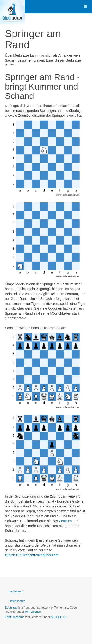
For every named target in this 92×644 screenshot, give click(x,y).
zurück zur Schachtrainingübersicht (32, 555)
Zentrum (65, 521)
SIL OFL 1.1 (59, 617)
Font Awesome (15, 617)
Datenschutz (17, 601)
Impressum (16, 591)
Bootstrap (11, 608)
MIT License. (33, 612)
